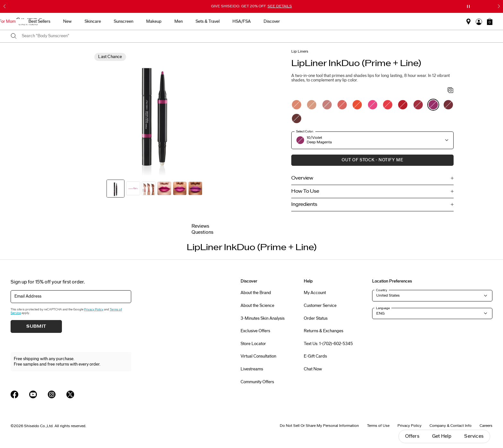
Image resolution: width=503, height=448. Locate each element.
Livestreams (252, 369)
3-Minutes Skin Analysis (263, 318)
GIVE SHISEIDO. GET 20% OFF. (251, 6)
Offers (412, 436)
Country (382, 290)
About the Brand (256, 293)
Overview (302, 178)
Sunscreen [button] (244, 21)
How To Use (305, 191)
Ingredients (304, 204)
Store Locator (253, 344)
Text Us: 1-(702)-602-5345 (328, 344)
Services (474, 436)
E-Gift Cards (315, 356)
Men (299, 21)
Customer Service (320, 306)
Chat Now (313, 369)
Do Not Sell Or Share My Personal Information (319, 426)
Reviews (200, 226)
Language (383, 308)
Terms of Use (378, 426)
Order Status (316, 318)
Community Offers (257, 382)
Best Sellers (160, 21)
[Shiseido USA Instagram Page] (52, 394)
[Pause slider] (468, 6)
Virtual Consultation (258, 356)
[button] (490, 21)
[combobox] (257, 36)
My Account (315, 293)
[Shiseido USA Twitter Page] (70, 394)
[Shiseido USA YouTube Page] (33, 394)
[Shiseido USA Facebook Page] (14, 394)
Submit (36, 326)
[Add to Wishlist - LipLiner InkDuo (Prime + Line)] (451, 91)
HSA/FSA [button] (362, 21)
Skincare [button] (213, 21)
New (188, 21)
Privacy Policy (94, 309)
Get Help (442, 436)
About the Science (257, 306)
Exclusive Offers (255, 331)
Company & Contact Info (451, 426)
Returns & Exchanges (324, 331)
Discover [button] (392, 21)
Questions (202, 232)
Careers (486, 426)
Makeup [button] (275, 21)
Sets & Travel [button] (328, 21)
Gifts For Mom (123, 21)
